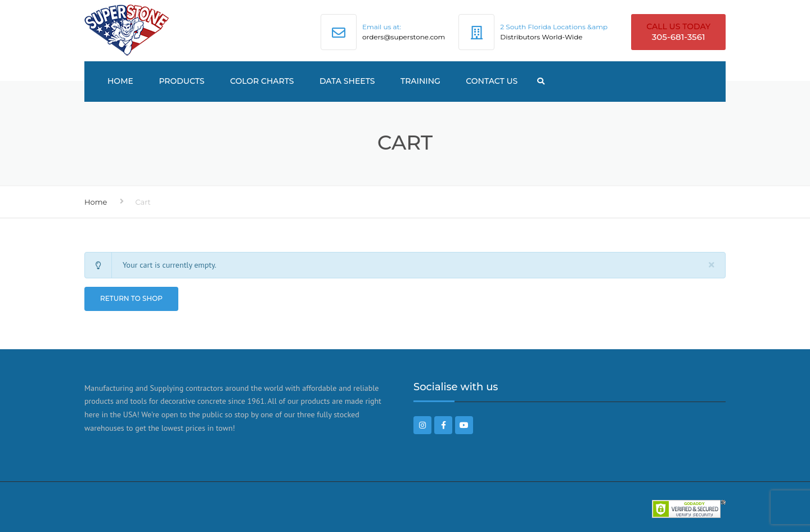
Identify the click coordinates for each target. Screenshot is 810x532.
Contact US (492, 81)
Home (120, 81)
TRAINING (420, 81)
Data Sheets (347, 81)
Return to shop (131, 298)
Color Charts (262, 81)
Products (181, 81)
